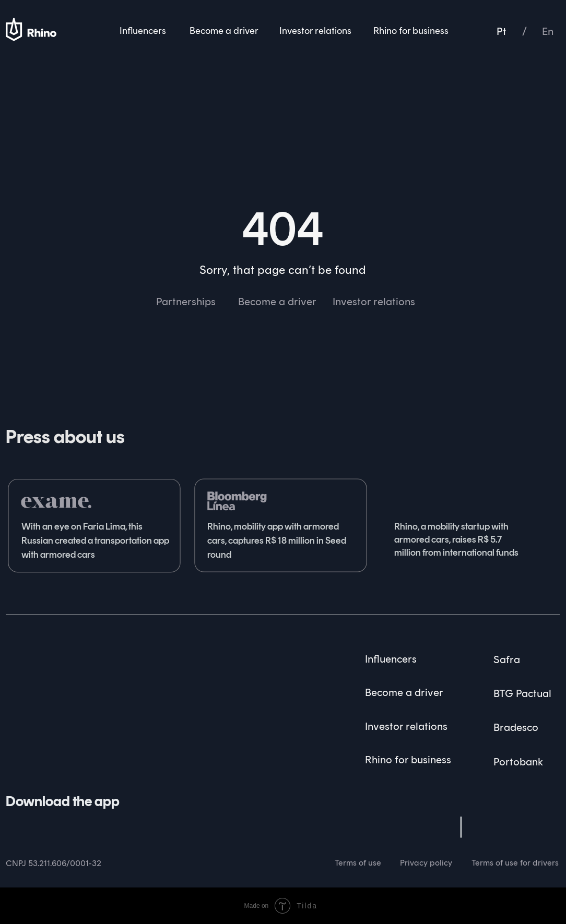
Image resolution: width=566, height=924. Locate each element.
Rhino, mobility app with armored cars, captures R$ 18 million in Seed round (277, 541)
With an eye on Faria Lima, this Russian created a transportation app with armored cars (95, 541)
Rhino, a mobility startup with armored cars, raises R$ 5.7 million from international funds (456, 539)
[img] (36, 652)
